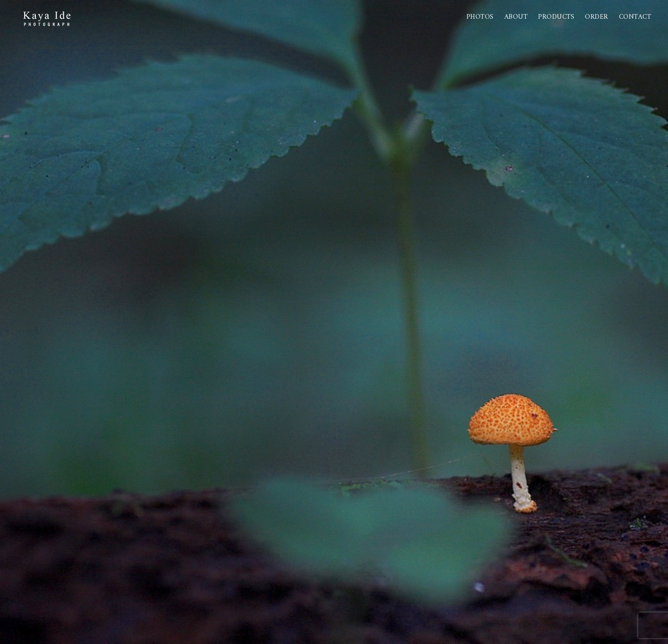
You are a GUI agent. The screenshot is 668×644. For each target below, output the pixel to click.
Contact (635, 17)
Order (597, 17)
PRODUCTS (556, 17)
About (516, 17)
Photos (480, 17)
